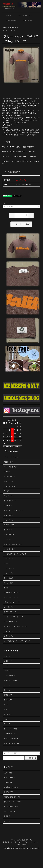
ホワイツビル (9, 515)
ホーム (7, 15)
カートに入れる (21, 224)
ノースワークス (9, 549)
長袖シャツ (8, 661)
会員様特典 (8, 773)
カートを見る (26, 20)
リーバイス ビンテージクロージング (17, 641)
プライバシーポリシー (32, 842)
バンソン (7, 564)
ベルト (6, 719)
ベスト (6, 705)
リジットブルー (9, 573)
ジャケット (8, 656)
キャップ (7, 724)
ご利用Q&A (8, 782)
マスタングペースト (11, 597)
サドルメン (8, 530)
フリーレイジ (14, 28)
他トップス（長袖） (11, 680)
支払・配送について (24, 15)
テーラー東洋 (9, 583)
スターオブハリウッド (12, 593)
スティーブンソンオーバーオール (16, 626)
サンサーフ (8, 505)
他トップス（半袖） (11, 729)
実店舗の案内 (9, 792)
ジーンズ (7, 685)
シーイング (8, 539)
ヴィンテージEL (10, 568)
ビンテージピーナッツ (12, 457)
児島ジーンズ (9, 481)
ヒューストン (9, 520)
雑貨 (5, 709)
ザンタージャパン (10, 622)
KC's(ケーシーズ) (10, 534)
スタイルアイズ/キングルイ (14, 510)
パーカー (7, 666)
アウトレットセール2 (11, 743)
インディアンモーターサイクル (15, 554)
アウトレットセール (11, 738)
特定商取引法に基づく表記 (13, 842)
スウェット (8, 671)
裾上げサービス (9, 778)
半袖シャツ (8, 695)
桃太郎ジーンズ (9, 476)
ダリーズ (7, 472)
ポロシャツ (8, 700)
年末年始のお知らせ (11, 787)
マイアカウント (9, 811)
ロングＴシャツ (9, 676)
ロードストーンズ (10, 559)
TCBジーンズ (9, 462)
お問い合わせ (9, 20)
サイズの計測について (12, 172)
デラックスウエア (10, 467)
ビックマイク (9, 631)
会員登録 (7, 816)
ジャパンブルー (9, 607)
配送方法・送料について (13, 802)
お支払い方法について (12, 797)
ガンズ (6, 491)
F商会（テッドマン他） (12, 602)
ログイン (7, 821)
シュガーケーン (9, 496)
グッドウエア (9, 578)
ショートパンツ (9, 734)
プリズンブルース (10, 612)
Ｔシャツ (12, 30)
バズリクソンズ (9, 486)
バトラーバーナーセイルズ (13, 617)
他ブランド (8, 588)
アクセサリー (9, 714)
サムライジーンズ (10, 501)
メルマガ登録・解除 (11, 807)
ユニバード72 (9, 525)
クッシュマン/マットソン (13, 544)
